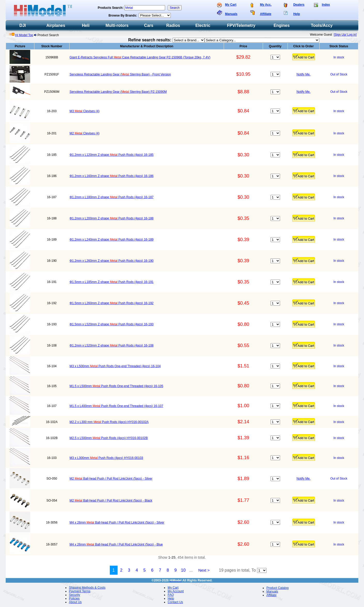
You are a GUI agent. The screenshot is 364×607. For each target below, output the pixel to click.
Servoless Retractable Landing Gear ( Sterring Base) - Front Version (120, 74)
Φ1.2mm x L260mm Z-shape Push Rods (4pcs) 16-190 (111, 261)
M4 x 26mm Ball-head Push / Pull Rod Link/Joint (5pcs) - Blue (116, 544)
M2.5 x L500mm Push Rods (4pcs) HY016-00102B (109, 438)
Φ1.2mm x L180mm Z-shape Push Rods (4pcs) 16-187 (111, 197)
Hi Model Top (24, 35)
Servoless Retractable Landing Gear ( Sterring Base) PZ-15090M (118, 92)
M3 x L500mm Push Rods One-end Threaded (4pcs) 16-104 (115, 366)
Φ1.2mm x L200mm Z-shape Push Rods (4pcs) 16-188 (111, 218)
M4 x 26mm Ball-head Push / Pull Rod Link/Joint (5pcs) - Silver (117, 523)
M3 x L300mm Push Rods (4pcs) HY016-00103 (106, 458)
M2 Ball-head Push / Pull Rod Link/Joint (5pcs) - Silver (111, 479)
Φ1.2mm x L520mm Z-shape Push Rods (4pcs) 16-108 (111, 345)
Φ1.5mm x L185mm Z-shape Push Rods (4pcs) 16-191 (111, 282)
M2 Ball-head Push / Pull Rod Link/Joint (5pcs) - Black (111, 501)
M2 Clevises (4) (84, 133)
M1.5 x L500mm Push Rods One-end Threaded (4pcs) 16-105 (116, 386)
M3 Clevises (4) (84, 111)
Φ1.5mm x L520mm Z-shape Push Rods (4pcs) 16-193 (111, 324)
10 (183, 570)
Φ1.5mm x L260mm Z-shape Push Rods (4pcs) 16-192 (111, 303)
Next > (204, 570)
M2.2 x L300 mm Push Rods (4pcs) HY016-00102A (109, 422)
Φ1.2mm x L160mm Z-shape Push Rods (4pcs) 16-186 (111, 176)
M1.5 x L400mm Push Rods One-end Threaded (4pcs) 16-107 (116, 406)
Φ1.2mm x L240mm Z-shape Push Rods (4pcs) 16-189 (111, 240)
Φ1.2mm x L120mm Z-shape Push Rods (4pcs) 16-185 (111, 155)
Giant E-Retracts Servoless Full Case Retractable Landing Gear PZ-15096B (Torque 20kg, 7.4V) (140, 57)
